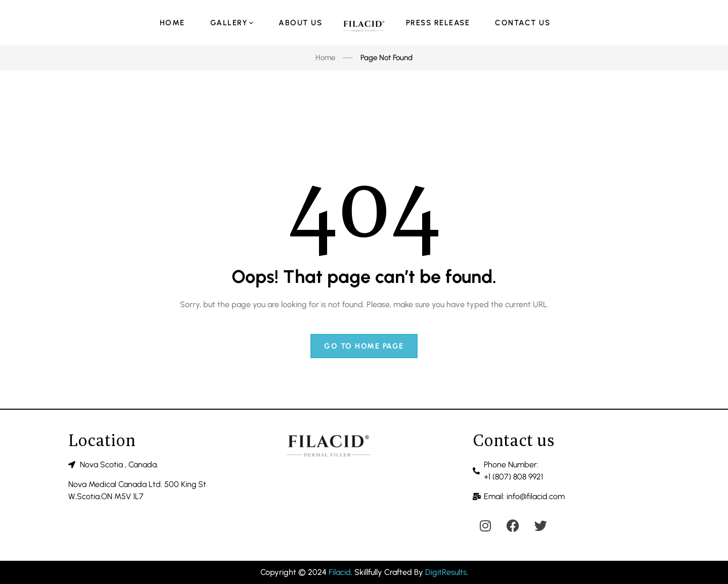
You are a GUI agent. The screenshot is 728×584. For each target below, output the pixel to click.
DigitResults (446, 572)
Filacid (340, 572)
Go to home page (364, 346)
